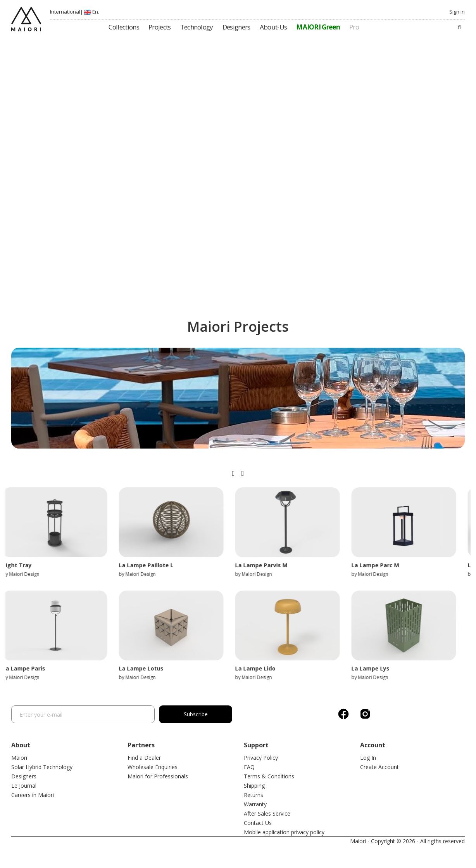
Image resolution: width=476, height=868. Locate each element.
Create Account (379, 767)
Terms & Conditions (269, 776)
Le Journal (24, 786)
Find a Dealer (144, 758)
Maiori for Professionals (158, 776)
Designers (24, 776)
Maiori (19, 758)
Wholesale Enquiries (153, 767)
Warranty (255, 804)
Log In (368, 758)
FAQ (249, 767)
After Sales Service (267, 813)
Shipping (254, 786)
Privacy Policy (261, 758)
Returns (254, 795)
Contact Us (258, 823)
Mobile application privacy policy (284, 832)
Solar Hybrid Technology (42, 767)
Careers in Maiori (33, 795)
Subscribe (199, 714)
